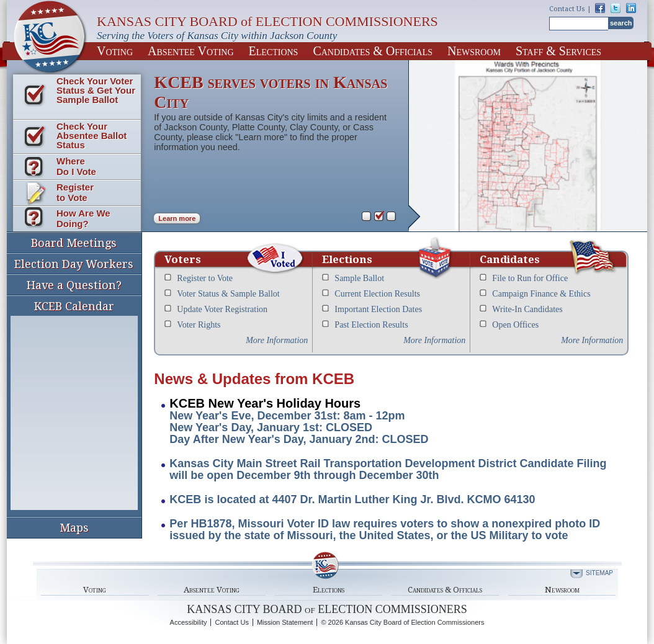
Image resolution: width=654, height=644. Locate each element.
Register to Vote (75, 192)
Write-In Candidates (527, 309)
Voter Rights (199, 325)
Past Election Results (371, 325)
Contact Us (567, 9)
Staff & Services (558, 51)
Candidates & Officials (373, 51)
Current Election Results (377, 294)
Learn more (177, 218)
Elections (274, 51)
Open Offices (515, 325)
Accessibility (189, 622)
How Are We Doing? (83, 218)
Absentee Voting (191, 51)
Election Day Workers (74, 264)
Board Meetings (74, 243)
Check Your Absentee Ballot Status (92, 136)
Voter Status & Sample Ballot (228, 294)
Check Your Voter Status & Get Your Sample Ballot (96, 90)
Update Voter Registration (222, 309)
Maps (74, 528)
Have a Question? (74, 285)
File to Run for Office (530, 278)
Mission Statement (285, 622)
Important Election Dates (378, 309)
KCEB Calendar (74, 405)
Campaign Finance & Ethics (541, 294)
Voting (115, 51)
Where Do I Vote (76, 166)
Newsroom (474, 51)
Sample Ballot (359, 278)
